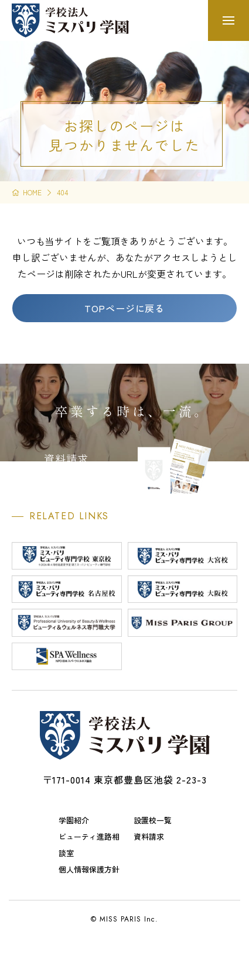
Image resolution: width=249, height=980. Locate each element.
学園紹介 (74, 820)
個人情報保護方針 (89, 869)
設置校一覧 (153, 820)
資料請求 (149, 836)
